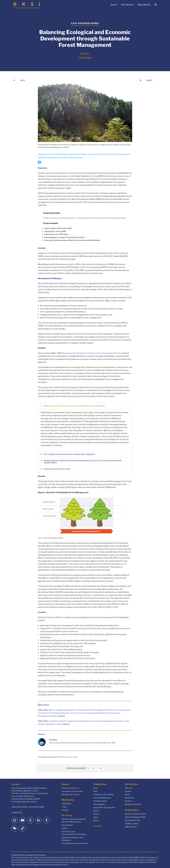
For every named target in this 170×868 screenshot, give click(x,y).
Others (96, 814)
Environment (67, 825)
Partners (128, 801)
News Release (99, 804)
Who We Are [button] (127, 5)
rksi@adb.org (17, 812)
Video (64, 807)
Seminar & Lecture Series (72, 791)
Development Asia (70, 757)
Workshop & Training (71, 794)
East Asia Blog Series (102, 798)
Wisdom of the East (133, 804)
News (127, 794)
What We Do (144, 5)
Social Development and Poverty (75, 843)
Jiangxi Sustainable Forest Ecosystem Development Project (94, 353)
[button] (85, 406)
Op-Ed (96, 811)
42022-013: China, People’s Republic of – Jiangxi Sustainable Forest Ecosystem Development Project (85, 218)
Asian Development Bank (135, 814)
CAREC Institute (132, 824)
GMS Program (131, 827)
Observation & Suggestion (104, 807)
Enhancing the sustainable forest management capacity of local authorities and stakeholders (83, 462)
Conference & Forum (71, 788)
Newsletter (129, 798)
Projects (98, 826)
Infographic (66, 803)
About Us (129, 788)
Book (96, 788)
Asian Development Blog (135, 817)
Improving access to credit (57, 469)
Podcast (65, 810)
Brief (95, 791)
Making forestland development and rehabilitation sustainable (74, 406)
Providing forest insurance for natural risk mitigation (69, 454)
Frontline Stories (100, 801)
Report (96, 821)
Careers (128, 791)
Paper (96, 817)
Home (114, 5)
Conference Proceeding (103, 794)
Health (64, 828)
